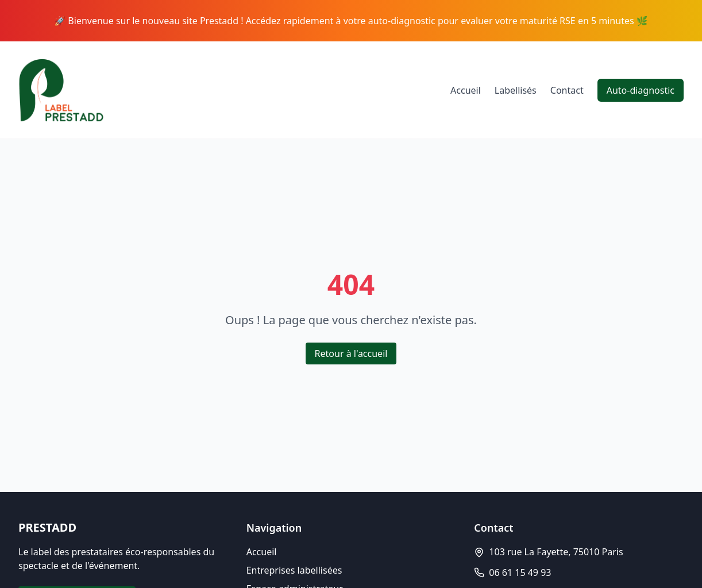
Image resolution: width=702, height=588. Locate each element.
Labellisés (516, 90)
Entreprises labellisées (294, 570)
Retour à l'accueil (351, 353)
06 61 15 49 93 (520, 572)
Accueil (466, 90)
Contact (567, 90)
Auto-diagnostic (641, 90)
